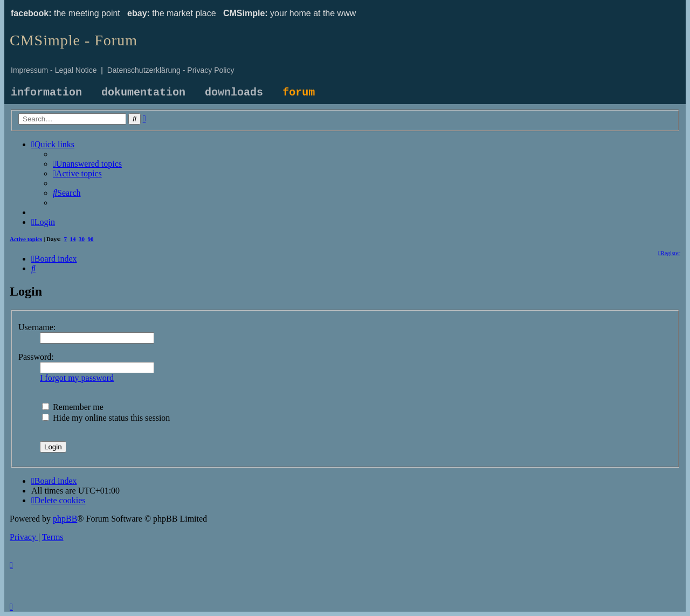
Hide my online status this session (106, 418)
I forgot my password (77, 378)
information (46, 93)
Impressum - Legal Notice (54, 70)
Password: (36, 357)
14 (73, 239)
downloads (234, 93)
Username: (37, 327)
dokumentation (143, 93)
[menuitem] (87, 164)
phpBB (65, 519)
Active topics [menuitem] (26, 239)
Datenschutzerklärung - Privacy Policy (171, 70)
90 (91, 239)
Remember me (73, 407)
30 (82, 239)
